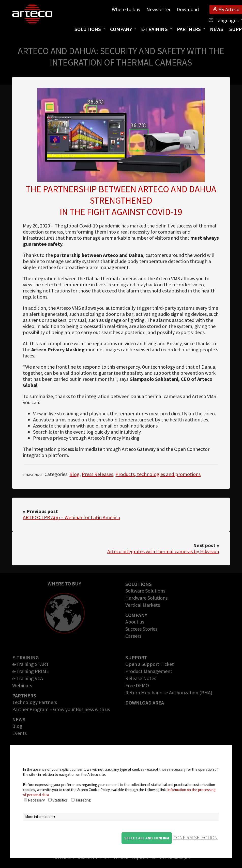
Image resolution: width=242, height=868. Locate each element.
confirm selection (195, 837)
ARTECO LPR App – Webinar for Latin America (71, 517)
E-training (154, 29)
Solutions (88, 29)
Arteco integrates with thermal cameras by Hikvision (163, 551)
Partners (189, 29)
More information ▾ (40, 817)
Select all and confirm (147, 838)
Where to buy (126, 9)
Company (121, 29)
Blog (74, 474)
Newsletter (158, 9)
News (217, 29)
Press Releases (97, 474)
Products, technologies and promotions (158, 474)
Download (188, 9)
